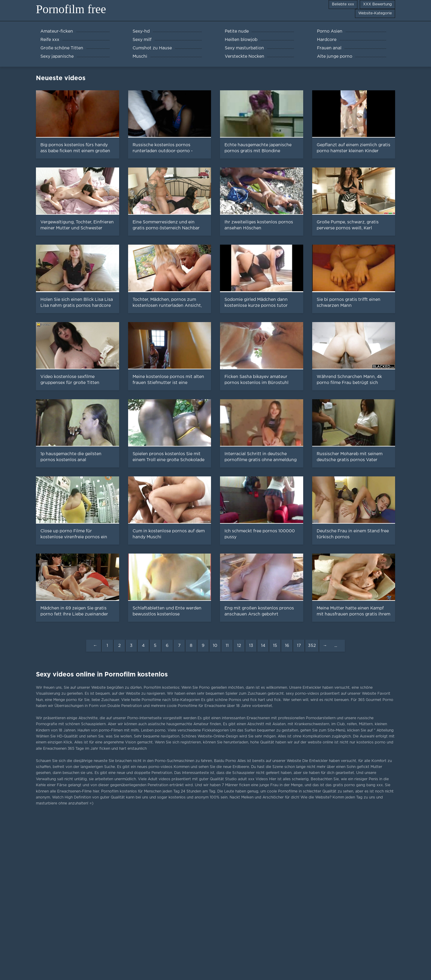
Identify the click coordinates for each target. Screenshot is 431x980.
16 (287, 646)
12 (239, 646)
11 (227, 646)
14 (263, 646)
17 (299, 646)
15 (275, 646)
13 (251, 646)
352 (312, 646)
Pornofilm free (71, 9)
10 (215, 646)
